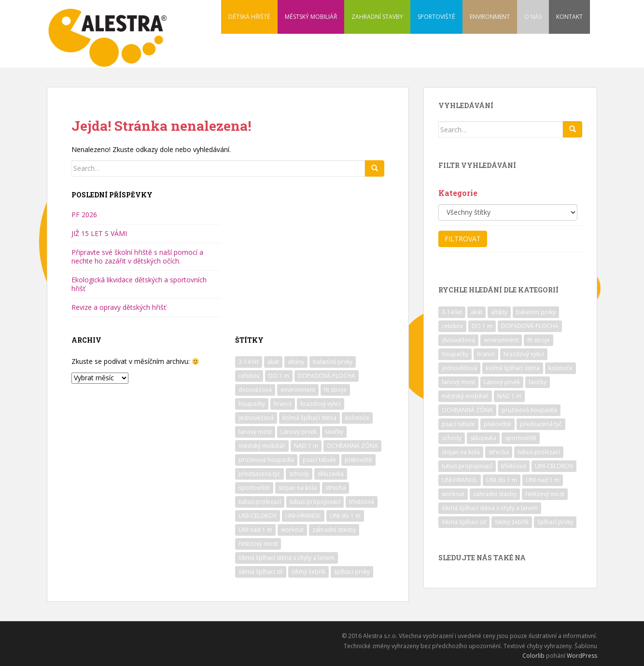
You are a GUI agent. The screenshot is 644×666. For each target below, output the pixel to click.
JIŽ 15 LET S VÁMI (99, 233)
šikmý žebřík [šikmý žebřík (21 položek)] (308, 572)
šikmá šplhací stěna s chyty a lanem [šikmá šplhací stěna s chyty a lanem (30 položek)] (287, 558)
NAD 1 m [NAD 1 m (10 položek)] (306, 446)
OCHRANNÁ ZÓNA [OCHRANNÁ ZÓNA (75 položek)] (352, 446)
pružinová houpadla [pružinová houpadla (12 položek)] (266, 460)
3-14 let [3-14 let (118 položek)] (249, 362)
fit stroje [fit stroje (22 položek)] (335, 390)
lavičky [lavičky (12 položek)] (334, 432)
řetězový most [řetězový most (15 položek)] (258, 544)
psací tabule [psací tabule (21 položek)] (319, 460)
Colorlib (533, 656)
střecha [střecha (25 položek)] (336, 488)
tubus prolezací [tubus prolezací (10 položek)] (260, 502)
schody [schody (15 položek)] (299, 474)
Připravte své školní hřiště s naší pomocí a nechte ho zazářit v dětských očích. (137, 257)
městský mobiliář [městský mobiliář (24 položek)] (262, 446)
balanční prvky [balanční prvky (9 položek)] (333, 362)
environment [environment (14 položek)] (298, 390)
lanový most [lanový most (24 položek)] (255, 432)
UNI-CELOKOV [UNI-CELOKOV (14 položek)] (258, 516)
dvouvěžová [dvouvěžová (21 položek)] (255, 390)
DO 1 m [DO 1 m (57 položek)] (279, 376)
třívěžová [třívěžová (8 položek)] (362, 502)
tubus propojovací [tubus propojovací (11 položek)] (315, 502)
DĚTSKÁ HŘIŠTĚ (249, 17)
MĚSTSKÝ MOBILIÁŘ (311, 17)
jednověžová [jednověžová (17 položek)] (256, 418)
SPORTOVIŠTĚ (436, 17)
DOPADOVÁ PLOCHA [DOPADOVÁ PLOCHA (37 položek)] (327, 376)
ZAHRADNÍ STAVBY (377, 17)
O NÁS (533, 17)
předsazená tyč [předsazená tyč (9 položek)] (259, 474)
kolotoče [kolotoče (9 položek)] (357, 418)
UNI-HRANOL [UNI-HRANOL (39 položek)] (303, 516)
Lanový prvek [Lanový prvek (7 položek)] (299, 432)
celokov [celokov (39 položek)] (249, 376)
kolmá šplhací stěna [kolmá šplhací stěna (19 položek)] (309, 418)
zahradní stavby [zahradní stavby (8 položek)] (334, 530)
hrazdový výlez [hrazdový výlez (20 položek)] (321, 404)
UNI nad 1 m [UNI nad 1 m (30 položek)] (255, 530)
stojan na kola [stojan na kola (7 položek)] (298, 488)
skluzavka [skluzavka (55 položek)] (331, 474)
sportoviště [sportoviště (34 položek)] (254, 488)
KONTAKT (569, 17)
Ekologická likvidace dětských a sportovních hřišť (139, 284)
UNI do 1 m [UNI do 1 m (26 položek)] (345, 516)
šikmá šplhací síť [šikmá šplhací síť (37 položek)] (261, 572)
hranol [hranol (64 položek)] (283, 404)
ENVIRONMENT (490, 17)
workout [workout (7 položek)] (292, 530)
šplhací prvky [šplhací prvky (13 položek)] (352, 572)
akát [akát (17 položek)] (273, 362)
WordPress (582, 656)
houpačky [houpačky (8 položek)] (252, 404)
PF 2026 (84, 215)
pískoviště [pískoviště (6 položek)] (358, 460)
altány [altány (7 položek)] (296, 362)
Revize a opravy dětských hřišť (119, 307)
